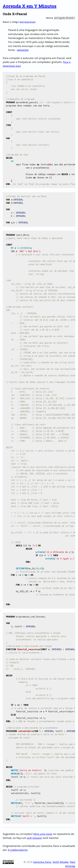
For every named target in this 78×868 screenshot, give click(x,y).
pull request (34, 838)
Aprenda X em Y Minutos (30, 6)
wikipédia (23, 50)
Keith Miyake (61, 862)
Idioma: (49, 18)
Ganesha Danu (42, 862)
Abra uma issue (43, 834)
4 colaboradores (18, 850)
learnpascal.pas (28, 22)
